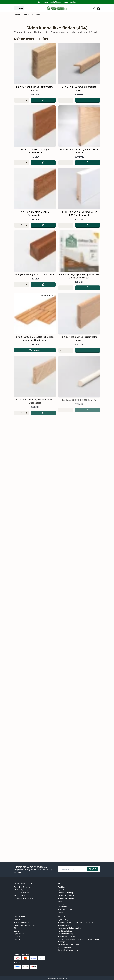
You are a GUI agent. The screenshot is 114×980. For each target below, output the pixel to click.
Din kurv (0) (19, 931)
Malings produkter (65, 909)
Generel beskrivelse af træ (68, 950)
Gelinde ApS (64, 978)
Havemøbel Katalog (65, 934)
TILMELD (93, 869)
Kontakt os (18, 920)
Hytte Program (64, 890)
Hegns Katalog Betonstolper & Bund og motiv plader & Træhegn (79, 940)
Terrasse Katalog (64, 925)
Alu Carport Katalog (66, 947)
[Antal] (22, 100)
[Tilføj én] (27, 100)
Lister (60, 901)
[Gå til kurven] (98, 8)
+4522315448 (20, 895)
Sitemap (17, 939)
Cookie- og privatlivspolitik (24, 925)
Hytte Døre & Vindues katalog (69, 928)
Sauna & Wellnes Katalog (67, 936)
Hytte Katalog (63, 920)
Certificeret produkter (66, 895)
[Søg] (94, 8)
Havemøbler (63, 907)
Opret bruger (19, 934)
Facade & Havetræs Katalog (69, 944)
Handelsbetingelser (22, 922)
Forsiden (17, 15)
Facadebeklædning (65, 893)
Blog (16, 928)
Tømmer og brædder (66, 898)
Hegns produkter (64, 904)
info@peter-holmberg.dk (24, 898)
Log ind (17, 936)
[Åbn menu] (19, 8)
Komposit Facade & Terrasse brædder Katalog (76, 922)
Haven (60, 912)
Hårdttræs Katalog (65, 931)
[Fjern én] (17, 100)
